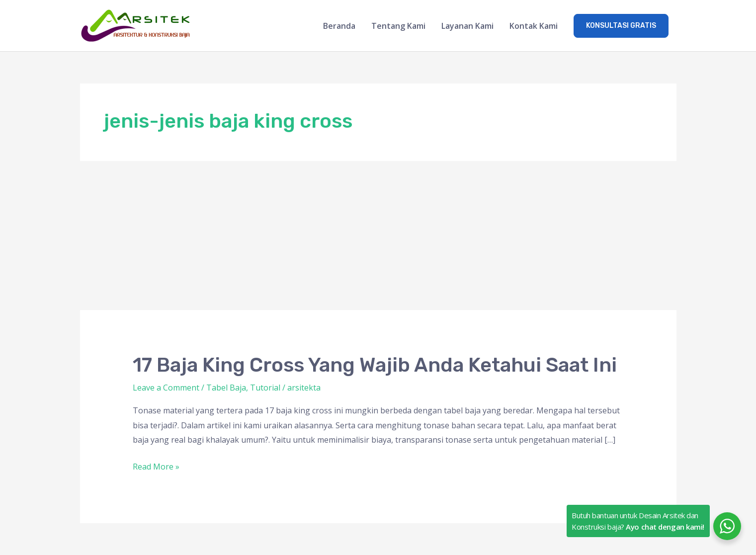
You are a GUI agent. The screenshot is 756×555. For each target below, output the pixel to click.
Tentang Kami (398, 26)
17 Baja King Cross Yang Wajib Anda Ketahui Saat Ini (375, 365)
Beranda (339, 26)
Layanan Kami (467, 26)
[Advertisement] (378, 236)
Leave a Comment (166, 388)
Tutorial (265, 388)
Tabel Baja (226, 388)
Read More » (156, 467)
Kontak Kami (534, 26)
